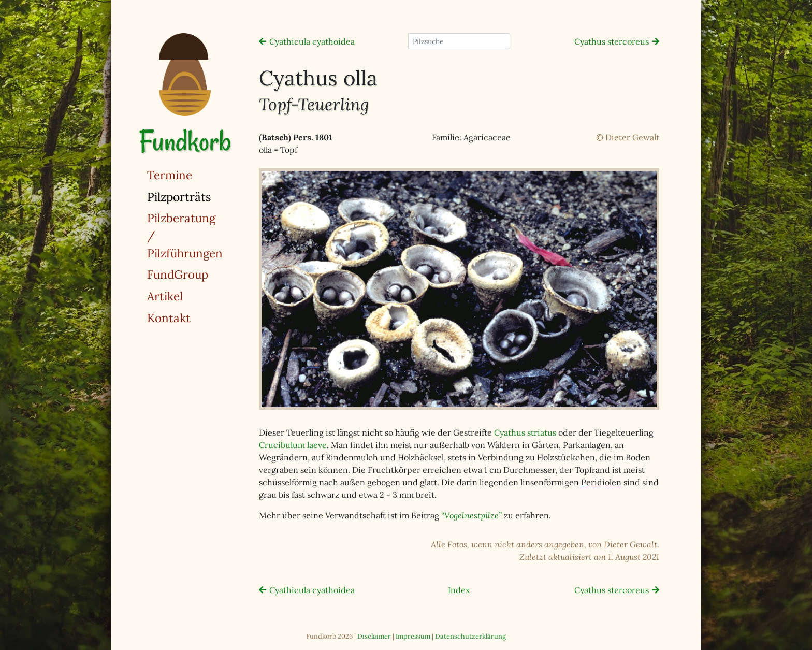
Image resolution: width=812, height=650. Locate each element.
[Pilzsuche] (459, 41)
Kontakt (169, 318)
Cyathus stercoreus (612, 41)
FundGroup (178, 274)
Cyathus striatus (525, 432)
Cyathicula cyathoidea (312, 41)
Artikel (165, 296)
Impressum (413, 636)
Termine (170, 175)
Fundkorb (185, 141)
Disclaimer (374, 636)
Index (459, 590)
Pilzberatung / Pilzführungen (185, 235)
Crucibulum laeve (293, 445)
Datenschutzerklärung (470, 636)
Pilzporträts (206, 196)
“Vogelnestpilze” (472, 515)
